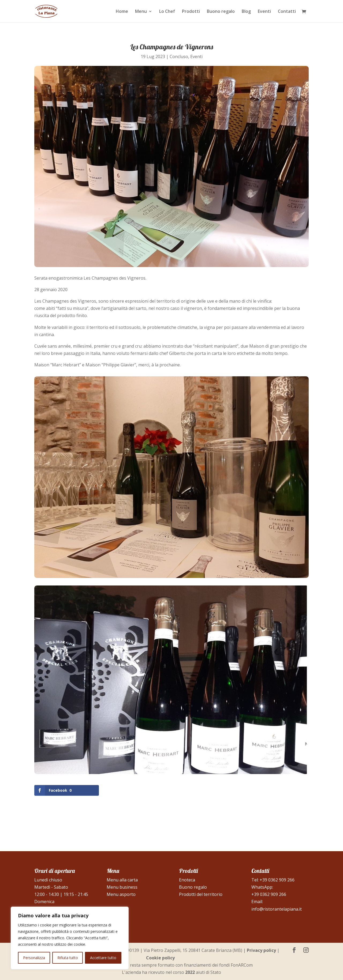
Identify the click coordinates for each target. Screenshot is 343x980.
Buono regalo (221, 12)
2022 (190, 972)
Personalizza (34, 958)
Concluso (179, 57)
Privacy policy (261, 950)
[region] (70, 938)
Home (122, 12)
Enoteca (187, 880)
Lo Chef (167, 12)
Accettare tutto (103, 958)
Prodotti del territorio (201, 894)
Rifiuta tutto (68, 958)
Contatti (287, 12)
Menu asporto (121, 894)
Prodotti (191, 12)
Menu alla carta (122, 880)
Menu (141, 12)
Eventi (264, 12)
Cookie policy (160, 958)
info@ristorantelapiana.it (277, 909)
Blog (246, 12)
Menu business (122, 887)
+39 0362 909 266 (277, 880)
